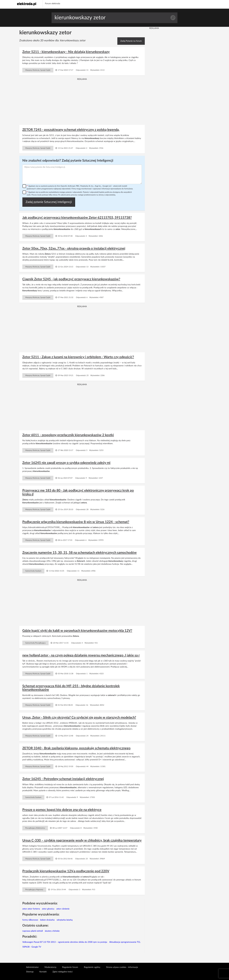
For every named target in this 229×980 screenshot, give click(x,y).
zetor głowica (48, 909)
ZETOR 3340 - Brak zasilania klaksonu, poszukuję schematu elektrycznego (76, 748)
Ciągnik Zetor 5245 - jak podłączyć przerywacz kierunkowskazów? (71, 279)
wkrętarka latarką (65, 920)
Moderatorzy (50, 967)
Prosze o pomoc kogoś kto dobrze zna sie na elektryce (62, 810)
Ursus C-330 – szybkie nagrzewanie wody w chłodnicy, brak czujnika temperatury (82, 840)
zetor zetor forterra (31, 909)
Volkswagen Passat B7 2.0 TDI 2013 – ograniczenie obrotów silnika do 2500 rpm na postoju (65, 942)
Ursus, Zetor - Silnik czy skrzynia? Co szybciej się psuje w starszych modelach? (79, 717)
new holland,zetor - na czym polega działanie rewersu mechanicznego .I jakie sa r (81, 655)
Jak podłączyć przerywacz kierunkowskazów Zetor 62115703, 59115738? (77, 218)
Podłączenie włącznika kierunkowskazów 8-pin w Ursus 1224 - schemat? (76, 522)
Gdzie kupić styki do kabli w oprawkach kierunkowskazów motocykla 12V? (77, 631)
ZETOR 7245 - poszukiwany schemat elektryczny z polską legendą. (71, 130)
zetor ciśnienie (63, 909)
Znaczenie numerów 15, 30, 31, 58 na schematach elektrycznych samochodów (80, 553)
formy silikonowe (30, 920)
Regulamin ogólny (92, 967)
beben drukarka (47, 920)
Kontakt (43, 972)
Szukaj (173, 18)
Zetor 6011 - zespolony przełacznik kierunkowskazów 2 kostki (68, 435)
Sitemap (30, 972)
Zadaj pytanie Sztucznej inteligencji (49, 202)
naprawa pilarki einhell (33, 931)
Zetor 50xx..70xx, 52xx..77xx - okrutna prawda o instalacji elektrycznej (74, 248)
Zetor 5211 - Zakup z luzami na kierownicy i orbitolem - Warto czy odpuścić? (78, 357)
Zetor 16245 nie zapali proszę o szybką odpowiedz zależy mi (66, 463)
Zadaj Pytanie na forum (131, 41)
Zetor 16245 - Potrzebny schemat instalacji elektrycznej (63, 779)
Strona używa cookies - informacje (122, 967)
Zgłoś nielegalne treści (62, 972)
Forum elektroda (53, 4)
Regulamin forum (70, 967)
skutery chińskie (52, 931)
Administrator (32, 967)
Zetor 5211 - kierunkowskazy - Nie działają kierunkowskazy (66, 52)
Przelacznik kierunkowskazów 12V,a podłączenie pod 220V (66, 871)
